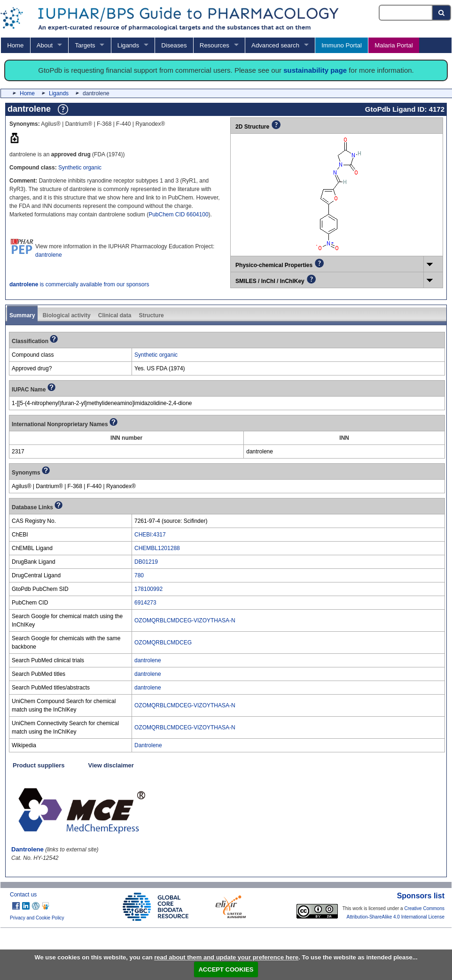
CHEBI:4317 (150, 535)
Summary (22, 315)
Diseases (174, 45)
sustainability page (315, 70)
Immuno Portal (342, 45)
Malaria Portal (394, 45)
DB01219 (146, 562)
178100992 (148, 589)
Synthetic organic (80, 168)
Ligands (128, 45)
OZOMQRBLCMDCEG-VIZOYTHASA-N (185, 620)
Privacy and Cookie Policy (37, 918)
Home (15, 45)
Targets (85, 45)
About (45, 45)
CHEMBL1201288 (157, 548)
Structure (151, 315)
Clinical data (115, 315)
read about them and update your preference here (226, 957)
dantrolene (49, 255)
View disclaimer (111, 765)
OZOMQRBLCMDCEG (163, 643)
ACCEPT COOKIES (226, 969)
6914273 (145, 603)
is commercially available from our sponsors (79, 284)
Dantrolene (148, 745)
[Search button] (442, 13)
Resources (214, 45)
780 (139, 575)
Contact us (23, 895)
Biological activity (67, 315)
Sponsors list (421, 896)
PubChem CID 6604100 (178, 214)
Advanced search (275, 45)
